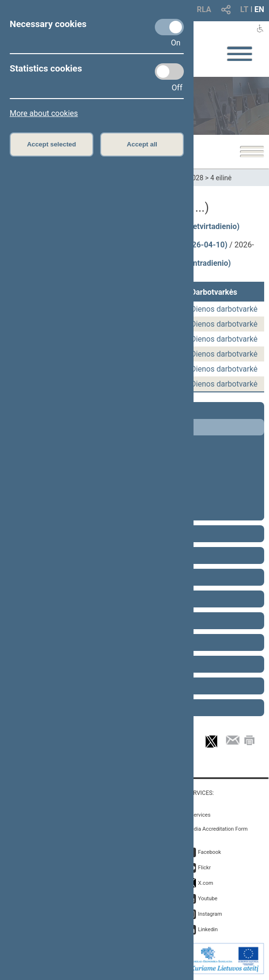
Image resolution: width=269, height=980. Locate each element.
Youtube (208, 899)
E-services (198, 815)
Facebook (209, 852)
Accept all (142, 144)
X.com (205, 883)
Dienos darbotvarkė (224, 309)
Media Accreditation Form (217, 829)
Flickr (204, 868)
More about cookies (44, 113)
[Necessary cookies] (169, 27)
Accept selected (52, 144)
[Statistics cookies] (169, 72)
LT (245, 9)
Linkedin (208, 930)
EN (259, 9)
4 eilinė (221, 178)
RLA (204, 9)
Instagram (210, 914)
